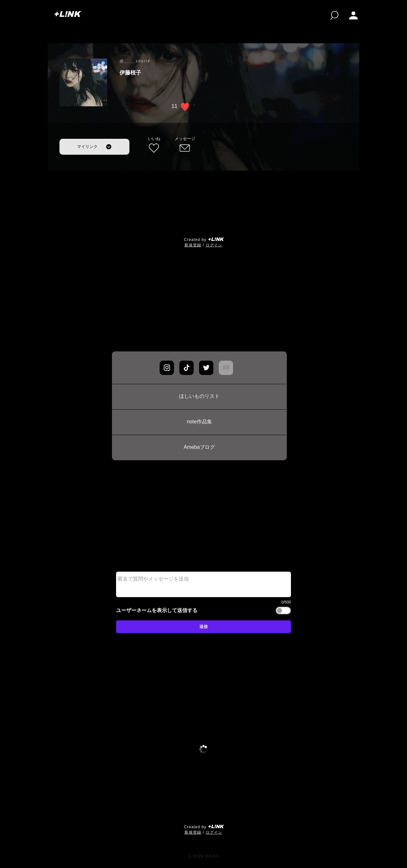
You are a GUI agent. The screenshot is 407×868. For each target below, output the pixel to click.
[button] (353, 15)
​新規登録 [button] (193, 245)
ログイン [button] (214, 245)
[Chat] (167, 368)
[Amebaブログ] (199, 448)
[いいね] (154, 145)
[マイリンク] (94, 147)
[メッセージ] (185, 145)
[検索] (334, 15)
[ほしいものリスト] (199, 397)
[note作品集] (199, 422)
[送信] (203, 627)
